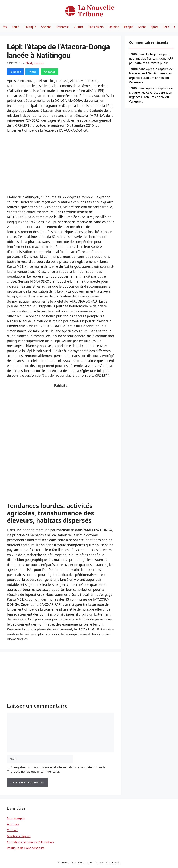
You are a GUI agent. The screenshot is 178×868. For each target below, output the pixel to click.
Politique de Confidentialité (26, 848)
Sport (154, 27)
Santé (142, 27)
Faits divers (96, 27)
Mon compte (16, 818)
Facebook (15, 72)
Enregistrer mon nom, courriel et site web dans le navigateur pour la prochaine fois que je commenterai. (58, 769)
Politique (30, 27)
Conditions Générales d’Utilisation (30, 842)
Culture (79, 27)
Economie (62, 27)
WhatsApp (50, 72)
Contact (12, 830)
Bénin (15, 27)
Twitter (32, 72)
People (129, 27)
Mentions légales (19, 836)
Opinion (114, 27)
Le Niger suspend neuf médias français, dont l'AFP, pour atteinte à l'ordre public (151, 58)
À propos (13, 824)
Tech (166, 27)
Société (46, 27)
